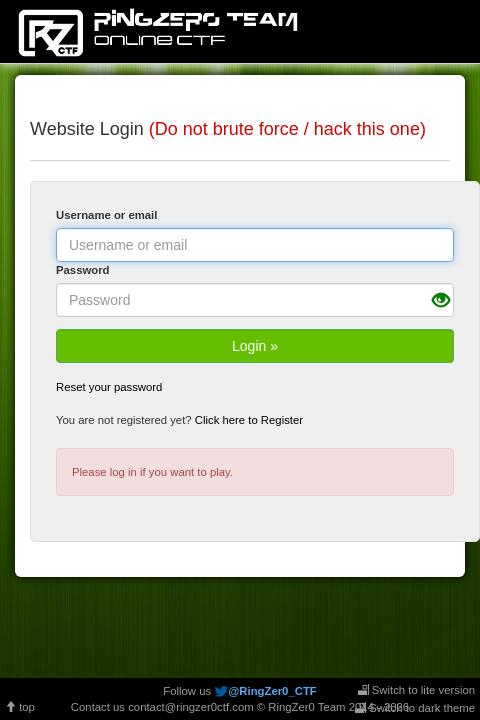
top (20, 707)
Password (83, 270)
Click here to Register (249, 420)
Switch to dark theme (415, 708)
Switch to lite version (416, 690)
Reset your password (109, 387)
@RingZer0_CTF (272, 691)
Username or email (106, 215)
